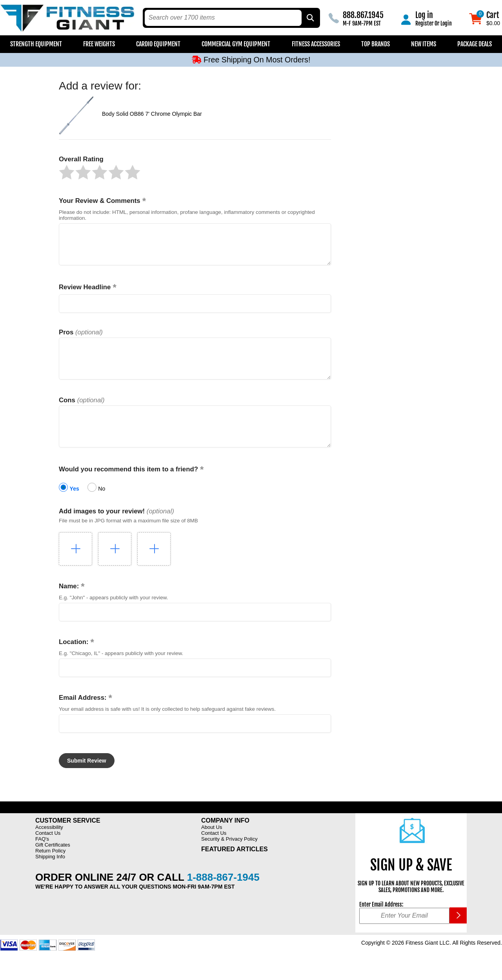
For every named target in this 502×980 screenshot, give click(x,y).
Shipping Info (50, 874)
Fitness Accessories (316, 44)
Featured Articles (235, 867)
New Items (424, 44)
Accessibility (49, 845)
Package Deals (475, 44)
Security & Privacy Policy (229, 857)
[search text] (223, 18)
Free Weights (99, 44)
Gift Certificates (53, 862)
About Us (212, 845)
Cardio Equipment (158, 44)
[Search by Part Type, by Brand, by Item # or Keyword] (310, 18)
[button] (67, 172)
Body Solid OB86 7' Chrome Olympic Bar (152, 114)
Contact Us (48, 851)
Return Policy (50, 868)
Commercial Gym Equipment (236, 44)
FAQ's (42, 857)
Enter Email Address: (381, 922)
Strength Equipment (36, 44)
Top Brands (376, 44)
